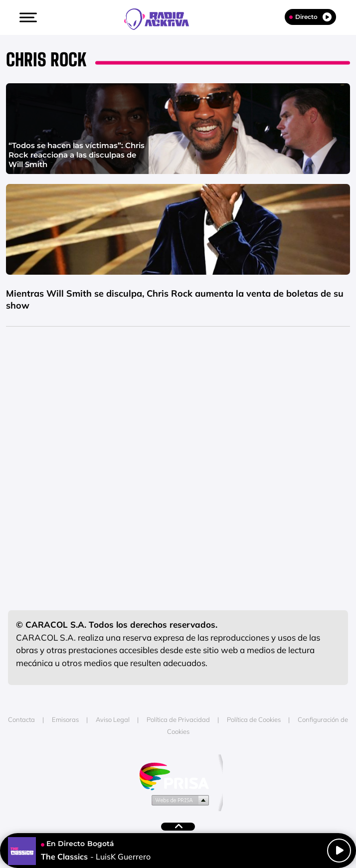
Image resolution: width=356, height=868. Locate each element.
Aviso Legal (113, 719)
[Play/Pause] (339, 851)
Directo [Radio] (310, 17)
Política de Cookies (254, 719)
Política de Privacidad (178, 719)
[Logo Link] (162, 18)
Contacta (21, 719)
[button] (27, 17)
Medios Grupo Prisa (178, 800)
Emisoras (65, 719)
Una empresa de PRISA (178, 776)
